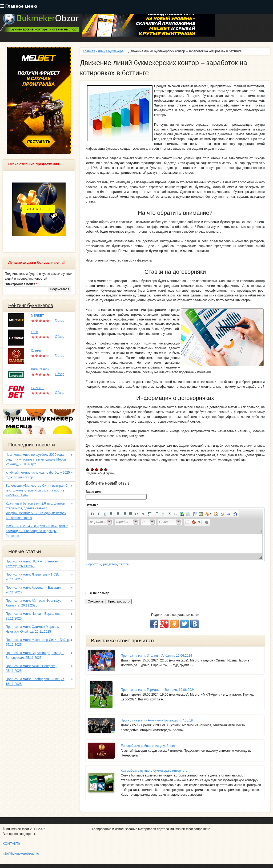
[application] (175, 535)
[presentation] (126, 577)
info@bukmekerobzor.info (21, 854)
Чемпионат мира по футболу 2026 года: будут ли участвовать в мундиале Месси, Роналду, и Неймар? (36, 459)
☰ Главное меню (19, 6)
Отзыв (92, 505)
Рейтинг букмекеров (31, 306)
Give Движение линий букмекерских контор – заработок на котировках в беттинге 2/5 (92, 469)
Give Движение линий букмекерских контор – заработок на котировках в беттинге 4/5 (101, 469)
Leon (35, 332)
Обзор (60, 320)
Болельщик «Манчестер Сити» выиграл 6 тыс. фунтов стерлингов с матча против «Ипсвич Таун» (36, 490)
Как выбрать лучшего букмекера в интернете (154, 771)
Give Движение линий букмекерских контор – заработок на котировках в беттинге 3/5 (97, 469)
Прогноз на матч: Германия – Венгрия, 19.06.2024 (158, 690)
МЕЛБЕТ (37, 316)
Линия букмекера (111, 51)
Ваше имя (93, 492)
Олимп (36, 351)
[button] (92, 514)
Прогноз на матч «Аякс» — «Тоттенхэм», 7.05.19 (157, 720)
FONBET (37, 388)
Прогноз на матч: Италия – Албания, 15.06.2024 (156, 656)
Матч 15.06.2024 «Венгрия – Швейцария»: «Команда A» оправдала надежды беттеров (37, 531)
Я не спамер (100, 593)
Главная (89, 51)
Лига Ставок (40, 369)
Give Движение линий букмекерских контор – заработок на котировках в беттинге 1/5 (88, 469)
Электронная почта (21, 284)
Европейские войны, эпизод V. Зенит (148, 746)
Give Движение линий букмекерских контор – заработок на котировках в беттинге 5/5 (106, 469)
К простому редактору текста (107, 564)
